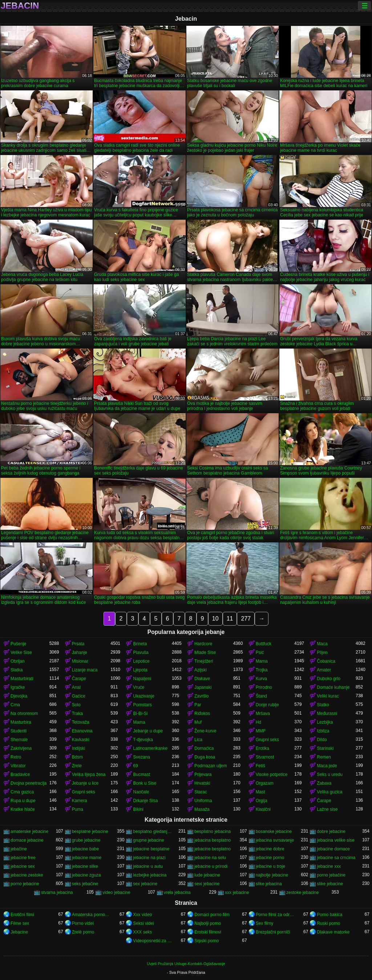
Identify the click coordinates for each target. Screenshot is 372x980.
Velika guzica (329, 792)
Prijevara (203, 774)
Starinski (325, 748)
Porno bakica (329, 915)
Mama (262, 661)
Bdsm (78, 757)
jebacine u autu (148, 866)
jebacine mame (87, 858)
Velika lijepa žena (89, 774)
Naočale (141, 792)
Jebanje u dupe (148, 731)
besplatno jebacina (213, 831)
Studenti (19, 731)
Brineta (140, 644)
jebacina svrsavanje (275, 840)
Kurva (261, 679)
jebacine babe (86, 849)
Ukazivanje (144, 696)
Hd (258, 722)
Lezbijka (325, 722)
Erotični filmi (22, 915)
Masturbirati (22, 679)
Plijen (322, 652)
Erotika (262, 748)
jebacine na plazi (149, 858)
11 (230, 619)
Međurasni (327, 713)
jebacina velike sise (335, 840)
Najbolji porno (208, 923)
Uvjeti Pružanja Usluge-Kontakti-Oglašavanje (186, 964)
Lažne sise (327, 809)
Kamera (80, 801)
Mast (260, 792)
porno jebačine (331, 875)
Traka (77, 713)
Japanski (203, 687)
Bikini (138, 809)
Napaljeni (142, 679)
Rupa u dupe (23, 801)
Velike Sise (21, 652)
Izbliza (323, 731)
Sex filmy (265, 923)
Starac (201, 792)
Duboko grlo (329, 679)
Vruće (139, 687)
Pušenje (18, 644)
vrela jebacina (177, 892)
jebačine (19, 849)
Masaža (202, 809)
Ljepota (140, 670)
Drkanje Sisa (145, 801)
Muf (198, 722)
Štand (261, 696)
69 (135, 766)
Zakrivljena (21, 748)
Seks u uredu (330, 774)
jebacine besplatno (213, 849)
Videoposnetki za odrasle (152, 941)
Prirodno (264, 687)
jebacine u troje (270, 866)
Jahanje (80, 652)
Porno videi (83, 923)
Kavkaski (81, 740)
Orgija (262, 801)
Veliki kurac (328, 696)
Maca (322, 644)
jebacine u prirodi (211, 866)
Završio (201, 696)
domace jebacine (27, 840)
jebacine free (23, 858)
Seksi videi (143, 923)
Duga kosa (205, 757)
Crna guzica (22, 792)
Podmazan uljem (211, 766)
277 (246, 619)
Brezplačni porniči (273, 932)
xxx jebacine (237, 892)
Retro (16, 757)
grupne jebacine (148, 840)
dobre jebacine (331, 831)
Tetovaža (81, 722)
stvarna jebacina (57, 892)
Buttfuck (264, 644)
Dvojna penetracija (29, 783)
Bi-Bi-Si (140, 713)
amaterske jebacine (29, 831)
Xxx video (142, 915)
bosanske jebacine (274, 831)
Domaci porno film (212, 915)
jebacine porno (270, 858)
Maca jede (327, 766)
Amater (324, 670)
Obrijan (18, 661)
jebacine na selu (210, 858)
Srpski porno (207, 941)
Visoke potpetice (272, 774)
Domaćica (204, 748)
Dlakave (202, 679)
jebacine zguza (86, 875)
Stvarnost (265, 757)
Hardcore (203, 644)
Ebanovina (82, 731)
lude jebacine (207, 875)
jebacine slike (85, 866)
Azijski (201, 670)
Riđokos (202, 713)
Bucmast (141, 774)
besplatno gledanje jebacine (152, 831)
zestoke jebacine (302, 892)
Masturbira (21, 722)
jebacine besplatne (151, 849)
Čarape (79, 679)
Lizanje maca (85, 670)
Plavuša (141, 652)
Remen (324, 757)
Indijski (79, 748)
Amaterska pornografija (91, 915)
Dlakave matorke (333, 932)
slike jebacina (269, 884)
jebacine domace (333, 849)
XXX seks (142, 932)
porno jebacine (25, 884)
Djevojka (19, 696)
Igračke (18, 687)
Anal (76, 687)
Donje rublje (267, 705)
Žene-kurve (205, 731)
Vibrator (18, 766)
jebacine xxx (329, 866)
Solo (76, 705)
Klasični (263, 809)
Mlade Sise (205, 652)
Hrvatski (202, 783)
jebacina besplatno (213, 840)
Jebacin (20, 6)
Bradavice (20, 774)
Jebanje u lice (85, 783)
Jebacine (19, 932)
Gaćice (79, 696)
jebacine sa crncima (336, 858)
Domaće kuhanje (333, 687)
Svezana (141, 757)
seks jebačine (85, 884)
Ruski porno (328, 923)
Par (198, 705)
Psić (260, 652)
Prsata (78, 644)
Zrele (77, 766)
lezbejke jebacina (150, 875)
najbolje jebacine (272, 875)
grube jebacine (86, 840)
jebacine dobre (270, 849)
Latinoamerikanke (150, 748)
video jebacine (116, 892)
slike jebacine (330, 884)
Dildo (322, 740)
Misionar (80, 661)
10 (215, 619)
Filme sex (20, 923)
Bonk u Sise (145, 783)
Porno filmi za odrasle (275, 915)
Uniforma (203, 801)
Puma (78, 809)
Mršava (263, 713)
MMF (261, 731)
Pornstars (142, 705)
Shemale (19, 740)
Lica (198, 740)
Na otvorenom (24, 713)
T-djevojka (143, 740)
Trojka (262, 670)
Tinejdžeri (204, 661)
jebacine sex (23, 866)
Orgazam (265, 783)
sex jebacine (145, 884)
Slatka (17, 670)
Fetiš (260, 766)
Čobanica (326, 661)
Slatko (323, 705)
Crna (15, 705)
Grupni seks (267, 740)
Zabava (324, 783)
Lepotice (141, 661)
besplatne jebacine (90, 831)
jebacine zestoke (27, 875)
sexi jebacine (207, 884)
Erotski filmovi (208, 932)
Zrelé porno (83, 932)
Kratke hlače (23, 809)
